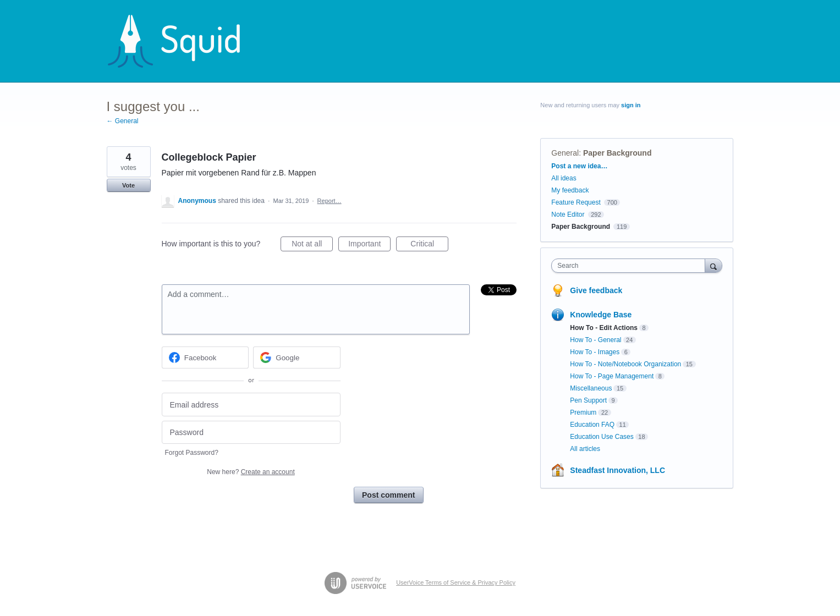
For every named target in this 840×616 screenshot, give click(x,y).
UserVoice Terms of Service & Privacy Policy (456, 582)
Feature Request (576, 202)
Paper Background (617, 153)
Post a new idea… (579, 166)
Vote (128, 185)
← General (123, 121)
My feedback (570, 190)
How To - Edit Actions (604, 328)
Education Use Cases (602, 437)
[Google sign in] (297, 358)
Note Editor (568, 215)
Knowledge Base (601, 315)
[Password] (251, 433)
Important (369, 245)
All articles (585, 449)
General (565, 153)
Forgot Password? (192, 453)
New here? (251, 472)
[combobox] (631, 266)
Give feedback (596, 290)
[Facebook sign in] (205, 358)
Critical (429, 245)
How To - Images (595, 352)
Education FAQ (592, 425)
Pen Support (588, 400)
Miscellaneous (591, 388)
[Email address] (251, 405)
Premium (583, 413)
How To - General (595, 340)
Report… (330, 201)
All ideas (564, 178)
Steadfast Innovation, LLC (617, 470)
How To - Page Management (612, 376)
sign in (631, 105)
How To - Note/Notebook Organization (625, 364)
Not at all (312, 245)
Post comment (388, 495)
